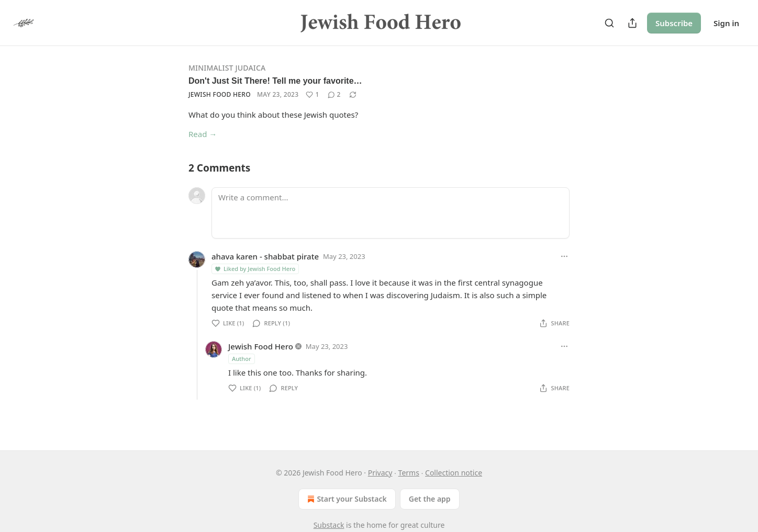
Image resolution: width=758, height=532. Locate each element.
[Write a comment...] (391, 213)
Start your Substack (346, 499)
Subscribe (674, 23)
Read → (203, 134)
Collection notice (454, 473)
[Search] (609, 23)
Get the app (430, 499)
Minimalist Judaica (227, 68)
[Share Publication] (632, 23)
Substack (329, 525)
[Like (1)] (312, 95)
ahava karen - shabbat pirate (265, 256)
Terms (409, 473)
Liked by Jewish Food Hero (255, 269)
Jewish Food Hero (220, 94)
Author (242, 359)
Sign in (726, 23)
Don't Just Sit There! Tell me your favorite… (275, 81)
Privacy (380, 473)
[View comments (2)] (334, 95)
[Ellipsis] (564, 256)
